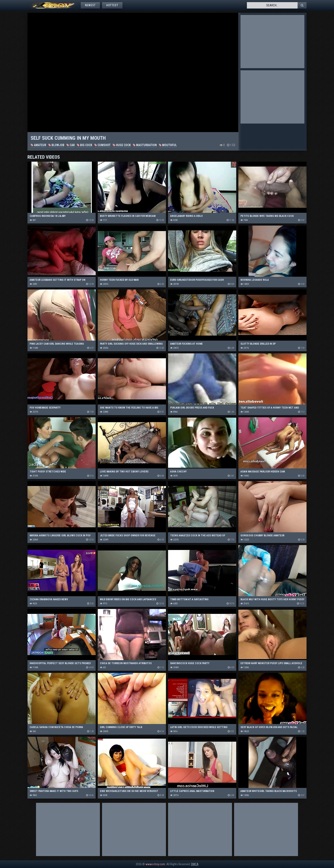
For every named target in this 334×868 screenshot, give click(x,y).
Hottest (112, 5)
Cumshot (102, 145)
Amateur (38, 145)
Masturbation (145, 145)
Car (71, 145)
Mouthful (168, 145)
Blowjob (56, 145)
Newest (90, 5)
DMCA (195, 864)
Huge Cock (122, 145)
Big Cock (85, 145)
